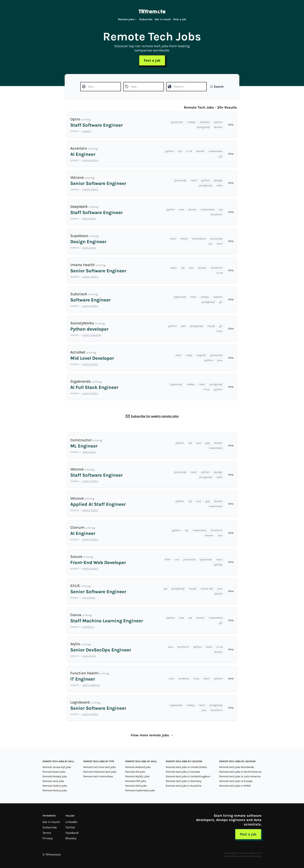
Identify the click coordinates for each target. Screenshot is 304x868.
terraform (217, 215)
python (218, 122)
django (218, 180)
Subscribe (146, 19)
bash (209, 647)
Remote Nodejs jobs (55, 776)
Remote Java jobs (53, 781)
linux (219, 331)
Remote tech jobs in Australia (184, 786)
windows (184, 679)
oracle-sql (207, 589)
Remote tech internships (98, 776)
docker (218, 127)
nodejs (191, 122)
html (220, 244)
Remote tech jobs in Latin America (240, 776)
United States (90, 160)
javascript (177, 122)
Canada (87, 131)
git (221, 156)
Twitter (70, 827)
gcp (208, 443)
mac (171, 679)
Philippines (89, 598)
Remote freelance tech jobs (100, 772)
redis (219, 185)
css (210, 244)
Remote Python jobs (55, 786)
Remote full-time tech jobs (99, 767)
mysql (211, 326)
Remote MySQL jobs (137, 776)
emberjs (205, 122)
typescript (180, 297)
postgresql (203, 127)
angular (201, 355)
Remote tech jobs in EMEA (235, 786)
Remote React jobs (54, 772)
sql (180, 151)
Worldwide (89, 219)
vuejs (189, 355)
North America (91, 685)
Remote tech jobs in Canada (183, 772)
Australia (88, 627)
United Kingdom (92, 335)
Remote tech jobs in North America (240, 772)
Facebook (72, 833)
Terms (47, 833)
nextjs (184, 239)
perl (183, 326)
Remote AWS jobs (136, 786)
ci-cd (189, 151)
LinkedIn (71, 822)
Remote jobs (127, 19)
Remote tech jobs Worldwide (237, 767)
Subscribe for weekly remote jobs (155, 416)
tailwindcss (199, 239)
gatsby (218, 565)
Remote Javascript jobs (57, 767)
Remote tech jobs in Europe (236, 781)
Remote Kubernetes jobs (140, 790)
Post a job (180, 19)
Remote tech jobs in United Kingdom (188, 776)
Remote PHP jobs (136, 781)
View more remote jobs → (152, 735)
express (218, 297)
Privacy (48, 838)
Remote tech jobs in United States (186, 767)
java (220, 360)
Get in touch (163, 19)
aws (182, 209)
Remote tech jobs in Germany (184, 781)
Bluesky (71, 838)
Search (217, 87)
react (194, 180)
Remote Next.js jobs (55, 790)
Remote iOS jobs (135, 772)
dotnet (218, 594)
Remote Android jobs (138, 767)
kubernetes (216, 151)
